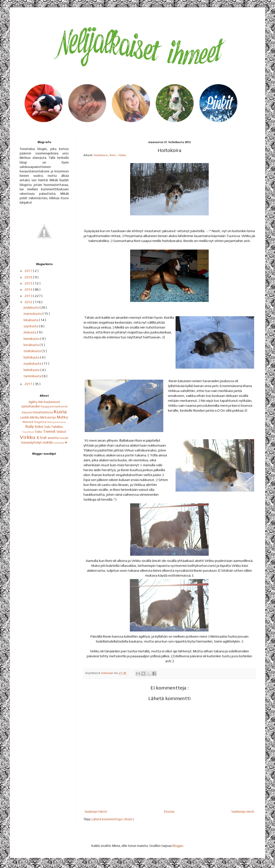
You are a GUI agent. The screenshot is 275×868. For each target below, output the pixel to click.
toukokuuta (33, 351)
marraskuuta (33, 314)
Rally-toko (35, 426)
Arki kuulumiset (49, 402)
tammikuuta (33, 376)
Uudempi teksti (96, 812)
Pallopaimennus (56, 422)
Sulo (48, 427)
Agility (33, 402)
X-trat (42, 437)
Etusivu (169, 812)
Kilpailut (28, 412)
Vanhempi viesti (243, 812)
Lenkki (25, 417)
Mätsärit (28, 422)
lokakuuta (31, 320)
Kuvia (60, 412)
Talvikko (57, 427)
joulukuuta (32, 307)
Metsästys (48, 417)
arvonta (54, 438)
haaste (64, 438)
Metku (35, 417)
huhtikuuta (32, 357)
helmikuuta (32, 370)
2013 (29, 296)
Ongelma (41, 422)
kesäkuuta (32, 345)
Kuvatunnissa (43, 412)
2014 (29, 290)
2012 (29, 302)
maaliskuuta (33, 364)
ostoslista (59, 443)
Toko (39, 432)
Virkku (122, 155)
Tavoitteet (28, 432)
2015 (29, 283)
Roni (113, 155)
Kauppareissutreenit (54, 406)
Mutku (62, 417)
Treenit (50, 431)
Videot (61, 432)
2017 (29, 271)
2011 (29, 384)
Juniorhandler (31, 406)
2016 (29, 277)
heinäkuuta (32, 339)
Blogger (178, 846)
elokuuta (30, 332)
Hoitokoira (101, 155)
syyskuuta (31, 326)
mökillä (48, 442)
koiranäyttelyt (32, 442)
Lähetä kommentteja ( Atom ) (113, 819)
